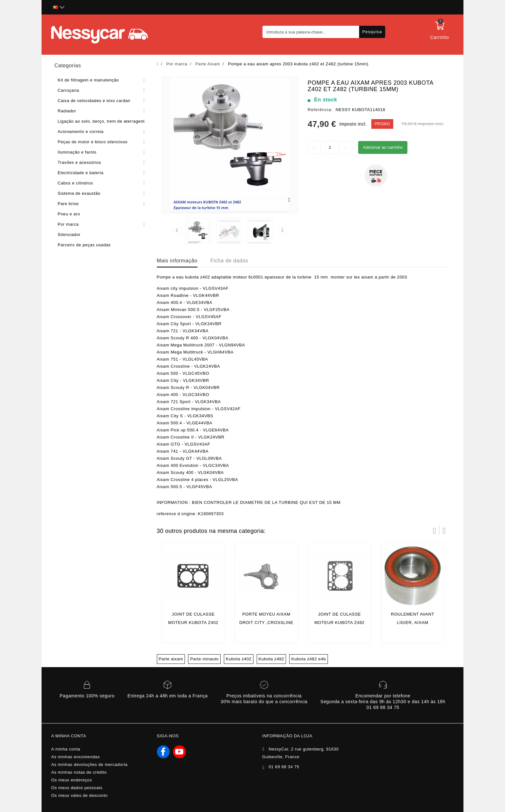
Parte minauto (204, 659)
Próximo (444, 531)
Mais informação (177, 261)
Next (283, 231)
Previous (177, 231)
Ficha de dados (229, 261)
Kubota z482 (272, 659)
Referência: (320, 110)
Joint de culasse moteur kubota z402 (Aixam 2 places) (193, 623)
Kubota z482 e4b (308, 659)
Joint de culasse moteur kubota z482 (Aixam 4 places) (339, 623)
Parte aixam (171, 659)
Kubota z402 (239, 659)
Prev (434, 531)
